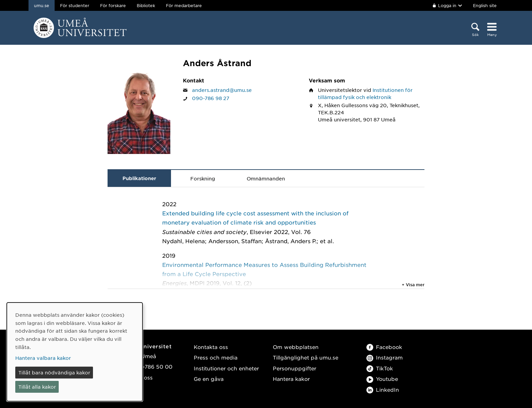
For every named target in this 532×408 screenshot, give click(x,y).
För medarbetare (184, 5)
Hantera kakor (291, 379)
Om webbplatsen (296, 347)
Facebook (384, 347)
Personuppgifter (294, 368)
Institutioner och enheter (226, 368)
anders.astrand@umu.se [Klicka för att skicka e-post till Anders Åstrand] (222, 90)
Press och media (216, 357)
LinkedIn (383, 390)
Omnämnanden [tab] (266, 178)
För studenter (75, 5)
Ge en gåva (209, 379)
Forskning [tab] (203, 178)
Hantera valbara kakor (43, 358)
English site (485, 5)
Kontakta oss (211, 347)
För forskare (113, 5)
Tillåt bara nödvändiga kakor (54, 372)
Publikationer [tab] (139, 178)
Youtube (382, 379)
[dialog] (75, 352)
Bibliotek (146, 5)
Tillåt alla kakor (37, 387)
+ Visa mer (413, 285)
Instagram (385, 357)
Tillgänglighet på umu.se (306, 357)
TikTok (380, 368)
